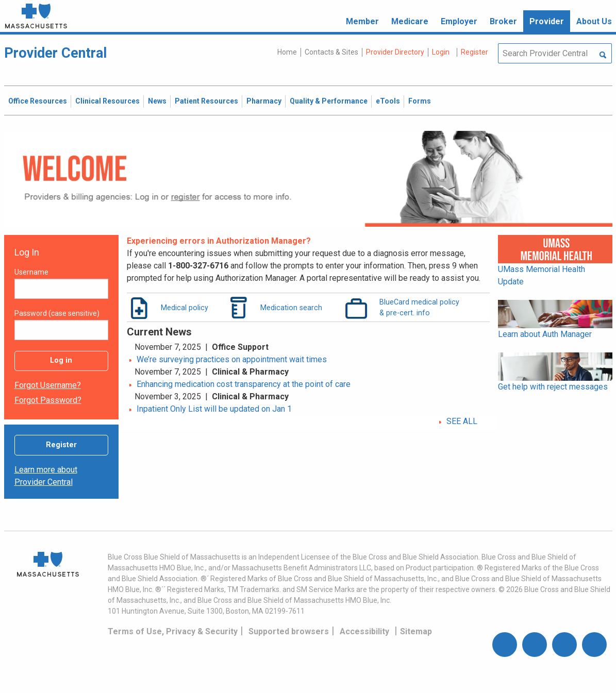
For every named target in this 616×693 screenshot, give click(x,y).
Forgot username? (48, 385)
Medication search (291, 308)
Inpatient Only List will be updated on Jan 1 (214, 409)
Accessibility (364, 631)
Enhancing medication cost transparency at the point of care (244, 384)
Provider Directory (395, 52)
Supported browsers (289, 631)
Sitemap (416, 631)
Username (31, 272)
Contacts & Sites (331, 52)
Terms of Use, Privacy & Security (173, 631)
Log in (61, 360)
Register (61, 445)
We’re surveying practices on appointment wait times (232, 359)
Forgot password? (48, 400)
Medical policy (185, 308)
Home (287, 52)
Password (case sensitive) (57, 313)
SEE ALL (462, 421)
